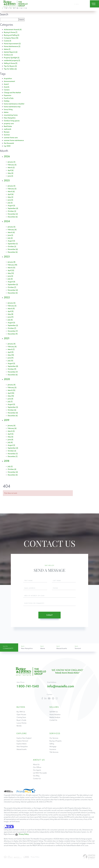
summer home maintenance (14, 140)
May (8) (10, 314)
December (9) (13, 334)
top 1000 (7, 146)
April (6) (11, 170)
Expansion (8, 95)
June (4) (10, 399)
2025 (7, 180)
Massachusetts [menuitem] (22, 751)
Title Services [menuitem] (54, 754)
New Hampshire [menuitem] (22, 748)
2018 (7, 461)
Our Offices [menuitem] (37, 769)
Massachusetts (62, 649)
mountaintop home (11, 115)
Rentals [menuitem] (19, 727)
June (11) (11, 317)
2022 (7, 297)
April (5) (11, 434)
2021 (7, 338)
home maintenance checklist (14, 104)
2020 (7, 379)
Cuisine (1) (7, 41)
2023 (7, 257)
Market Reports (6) (11, 52)
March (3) (11, 168)
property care (9, 124)
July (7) (10, 402)
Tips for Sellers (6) (10, 69)
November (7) (13, 331)
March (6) (11, 191)
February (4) (12, 230)
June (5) (10, 200)
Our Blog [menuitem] (36, 777)
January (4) (12, 344)
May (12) (11, 273)
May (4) (10, 173)
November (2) (13, 214)
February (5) (12, 165)
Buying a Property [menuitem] (55, 742)
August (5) (11, 206)
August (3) (11, 445)
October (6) (12, 410)
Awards (7, 87)
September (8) (13, 366)
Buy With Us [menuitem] (21, 713)
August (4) (11, 282)
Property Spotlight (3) (12, 58)
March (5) (11, 431)
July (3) (10, 203)
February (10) (12, 265)
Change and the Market (12, 93)
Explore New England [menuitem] (24, 740)
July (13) (10, 361)
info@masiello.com (61, 688)
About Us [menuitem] (36, 766)
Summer (7, 135)
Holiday (7, 101)
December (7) (13, 456)
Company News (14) (11, 38)
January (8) (12, 262)
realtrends (8, 129)
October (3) (12, 211)
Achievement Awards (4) (13, 30)
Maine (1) (7, 49)
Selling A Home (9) (11, 63)
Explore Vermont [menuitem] (22, 742)
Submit (49, 615)
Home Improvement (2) (12, 44)
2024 (7, 221)
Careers (7, 90)
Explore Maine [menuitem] (22, 745)
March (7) (11, 349)
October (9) (12, 369)
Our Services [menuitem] (54, 740)
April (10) (11, 393)
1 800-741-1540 (78, 5)
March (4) (11, 232)
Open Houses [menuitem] (21, 716)
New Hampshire (10, 118)
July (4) (10, 238)
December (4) (13, 293)
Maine (6, 112)
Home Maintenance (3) (12, 46)
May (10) (11, 355)
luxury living (8, 109)
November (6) (13, 249)
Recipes (7, 132)
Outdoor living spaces (12, 121)
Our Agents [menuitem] (37, 772)
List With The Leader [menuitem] (40, 774)
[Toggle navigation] (93, 5)
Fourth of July (9, 98)
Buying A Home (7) (11, 32)
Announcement (9, 81)
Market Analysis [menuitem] (55, 719)
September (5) (13, 285)
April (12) (11, 270)
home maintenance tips (12, 107)
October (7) (12, 287)
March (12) (11, 390)
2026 (7, 156)
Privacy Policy (24, 836)
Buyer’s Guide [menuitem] (21, 722)
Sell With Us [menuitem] (54, 713)
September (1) (13, 244)
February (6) (12, 428)
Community (8, 649)
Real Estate (8, 126)
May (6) (10, 437)
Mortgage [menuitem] (53, 748)
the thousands (9, 143)
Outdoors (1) (8, 55)
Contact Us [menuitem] (53, 722)
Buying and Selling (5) (12, 35)
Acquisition (8, 79)
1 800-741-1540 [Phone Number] (28, 688)
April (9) (11, 311)
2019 (7, 420)
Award (6, 84)
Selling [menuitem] (52, 745)
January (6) (12, 303)
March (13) (11, 268)
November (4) (13, 290)
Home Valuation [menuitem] (55, 716)
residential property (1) (12, 60)
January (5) (12, 186)
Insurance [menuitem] (53, 751)
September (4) (13, 208)
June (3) (10, 176)
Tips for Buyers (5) (10, 66)
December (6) (13, 217)
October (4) (12, 469)
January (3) (12, 162)
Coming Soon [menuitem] (21, 719)
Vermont (78, 649)
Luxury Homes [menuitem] (22, 724)
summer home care (11, 138)
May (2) (10, 197)
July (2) (10, 466)
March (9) (11, 309)
